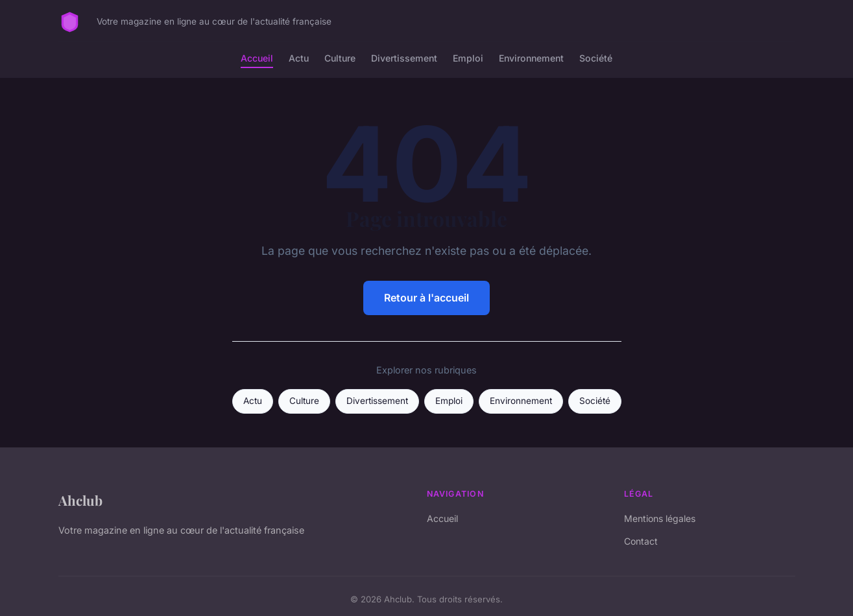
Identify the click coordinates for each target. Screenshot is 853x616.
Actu (299, 58)
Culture (340, 58)
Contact (641, 541)
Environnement (531, 58)
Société (596, 58)
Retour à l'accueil (426, 298)
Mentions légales (660, 518)
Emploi (468, 58)
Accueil (257, 58)
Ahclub (80, 500)
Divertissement (404, 58)
